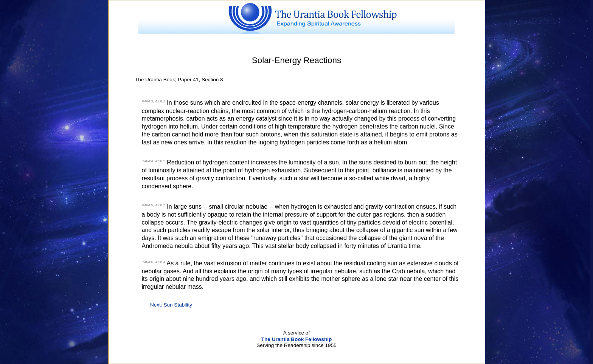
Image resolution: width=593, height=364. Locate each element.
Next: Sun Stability (171, 305)
